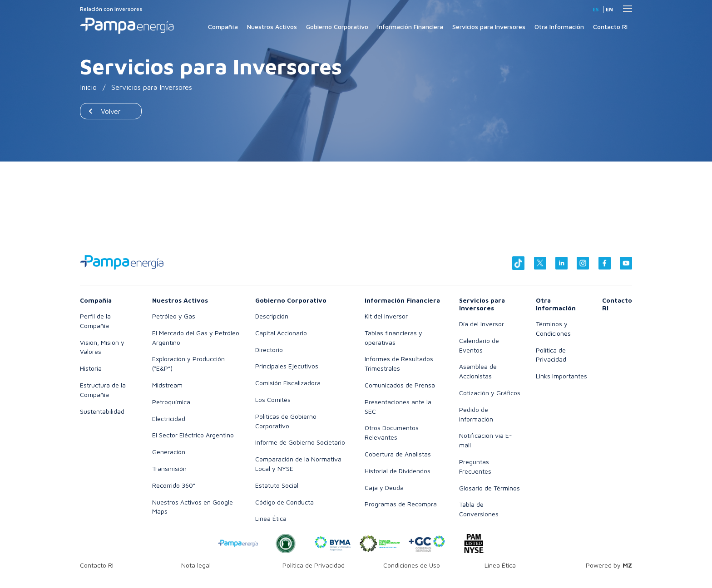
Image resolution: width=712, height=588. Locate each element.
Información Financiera (410, 27)
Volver (111, 111)
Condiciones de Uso (412, 565)
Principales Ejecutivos (287, 366)
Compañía (223, 27)
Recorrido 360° (174, 485)
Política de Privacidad (314, 565)
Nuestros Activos (272, 27)
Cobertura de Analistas (398, 454)
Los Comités (273, 399)
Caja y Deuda (384, 488)
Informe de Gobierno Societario (300, 442)
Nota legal (196, 565)
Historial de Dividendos (398, 471)
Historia (91, 368)
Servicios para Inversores (489, 27)
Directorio (269, 350)
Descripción (272, 316)
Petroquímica (171, 402)
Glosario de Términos (489, 488)
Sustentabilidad (102, 411)
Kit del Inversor (386, 316)
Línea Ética (271, 518)
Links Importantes (561, 376)
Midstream (167, 385)
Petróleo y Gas (174, 316)
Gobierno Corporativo (337, 27)
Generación (169, 452)
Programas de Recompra (401, 504)
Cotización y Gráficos (490, 393)
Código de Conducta (284, 502)
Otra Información (559, 27)
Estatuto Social (277, 485)
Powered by (609, 565)
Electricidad (169, 419)
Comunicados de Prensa (400, 385)
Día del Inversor (482, 324)
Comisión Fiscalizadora (288, 383)
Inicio (88, 87)
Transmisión (169, 468)
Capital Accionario (281, 333)
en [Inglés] (609, 9)
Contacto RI (610, 27)
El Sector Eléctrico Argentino (193, 435)
